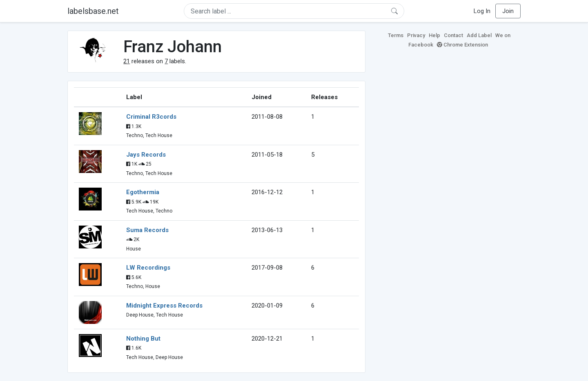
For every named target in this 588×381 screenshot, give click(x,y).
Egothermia (143, 192)
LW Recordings (148, 268)
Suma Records (147, 230)
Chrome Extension (462, 45)
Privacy (416, 35)
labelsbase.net (93, 11)
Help (434, 35)
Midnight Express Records (164, 306)
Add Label (479, 35)
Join (508, 11)
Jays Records (146, 155)
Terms (396, 35)
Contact (453, 35)
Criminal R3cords (151, 117)
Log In (482, 11)
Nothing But (143, 339)
